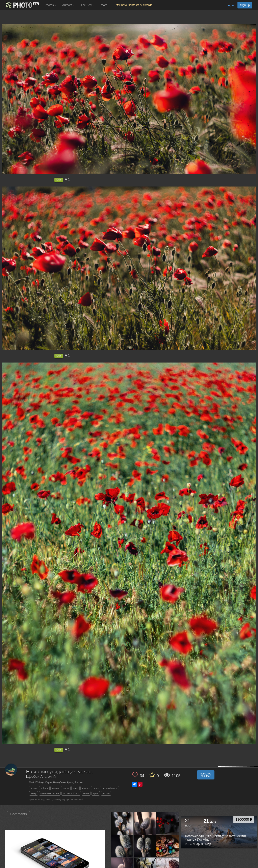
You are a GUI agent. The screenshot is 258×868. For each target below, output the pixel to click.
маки (75, 788)
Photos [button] (50, 5)
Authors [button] (69, 5)
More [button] (105, 5)
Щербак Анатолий (41, 777)
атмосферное (110, 788)
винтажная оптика (50, 793)
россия (106, 793)
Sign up (245, 5)
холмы (55, 788)
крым (96, 793)
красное (86, 788)
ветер (34, 793)
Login (230, 5)
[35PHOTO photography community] (22, 5)
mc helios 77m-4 (71, 793)
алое (97, 788)
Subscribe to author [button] (206, 775)
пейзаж (44, 788)
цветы (66, 788)
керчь (86, 793)
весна (34, 788)
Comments (19, 814)
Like (59, 180)
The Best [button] (88, 5)
